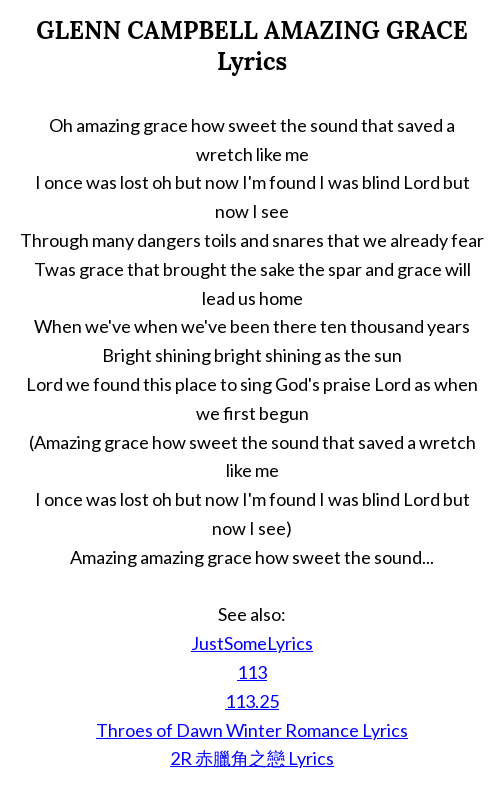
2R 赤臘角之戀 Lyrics (252, 758)
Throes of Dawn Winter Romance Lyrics (252, 730)
